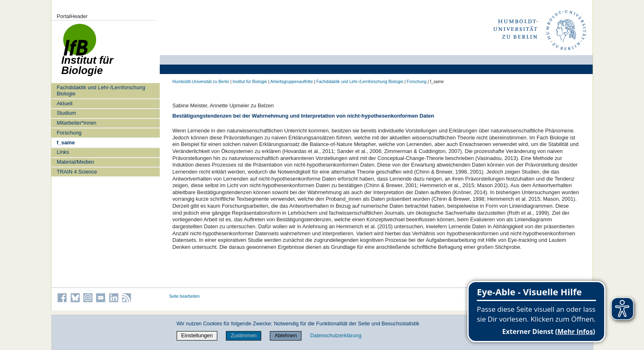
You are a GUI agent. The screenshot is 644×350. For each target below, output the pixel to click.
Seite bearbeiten (185, 296)
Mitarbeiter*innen (77, 123)
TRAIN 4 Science (77, 172)
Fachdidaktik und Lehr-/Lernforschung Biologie (101, 90)
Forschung (69, 133)
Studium (66, 113)
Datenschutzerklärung (336, 335)
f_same (66, 143)
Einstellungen (197, 335)
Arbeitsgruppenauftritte (292, 82)
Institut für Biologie (250, 82)
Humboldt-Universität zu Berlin (201, 82)
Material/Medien (75, 162)
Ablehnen (286, 335)
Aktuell (64, 103)
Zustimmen (244, 335)
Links (63, 152)
